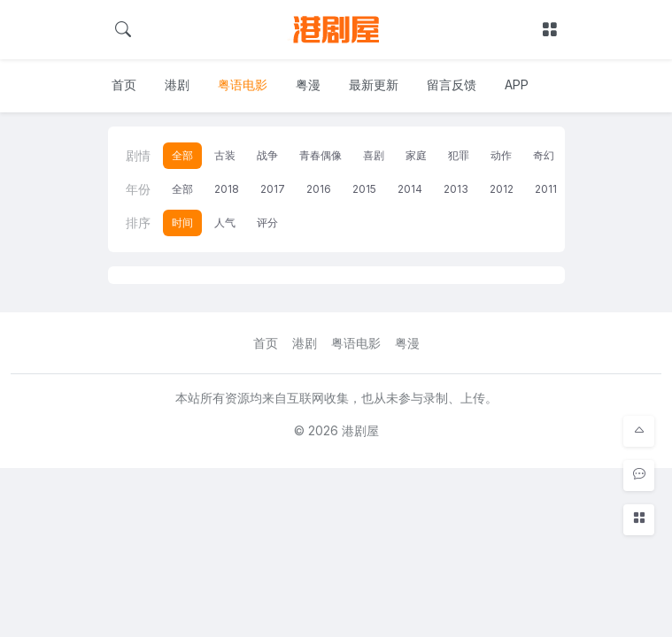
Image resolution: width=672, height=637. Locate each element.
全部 (182, 155)
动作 (501, 155)
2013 (456, 189)
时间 (182, 223)
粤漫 (308, 84)
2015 (364, 189)
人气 (225, 223)
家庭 (416, 155)
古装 (225, 155)
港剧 (177, 84)
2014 (410, 189)
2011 (546, 189)
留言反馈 (452, 84)
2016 (319, 189)
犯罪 (459, 155)
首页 (124, 84)
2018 (227, 189)
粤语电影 (243, 84)
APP (517, 84)
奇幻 (544, 155)
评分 (267, 223)
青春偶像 (321, 155)
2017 (273, 189)
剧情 (138, 155)
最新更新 (374, 84)
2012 (502, 189)
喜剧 (374, 155)
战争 (267, 155)
